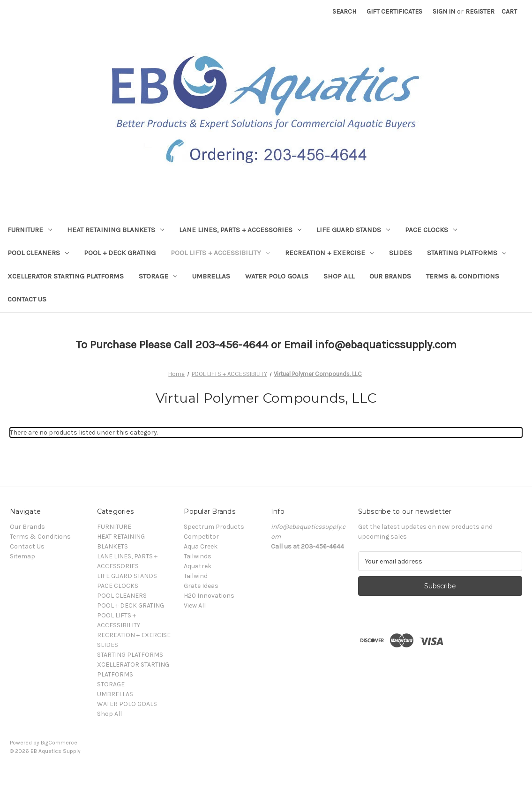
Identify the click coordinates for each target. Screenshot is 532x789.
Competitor (201, 537)
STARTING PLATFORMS (467, 253)
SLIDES (401, 253)
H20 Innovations (209, 596)
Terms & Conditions (463, 276)
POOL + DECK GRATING (120, 253)
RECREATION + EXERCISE (330, 253)
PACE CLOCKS (431, 230)
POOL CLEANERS (38, 253)
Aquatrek (198, 566)
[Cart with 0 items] (509, 11)
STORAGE (158, 276)
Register (480, 11)
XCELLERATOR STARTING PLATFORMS (66, 276)
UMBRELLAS (211, 276)
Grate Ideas (201, 586)
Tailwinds (198, 556)
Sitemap (22, 556)
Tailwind (196, 576)
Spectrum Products (214, 527)
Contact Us (27, 299)
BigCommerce (59, 743)
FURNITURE (30, 230)
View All (195, 605)
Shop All (339, 276)
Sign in (444, 11)
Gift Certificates (394, 11)
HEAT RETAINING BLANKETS (116, 230)
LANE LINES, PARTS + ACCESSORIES (240, 230)
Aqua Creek (201, 546)
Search (344, 11)
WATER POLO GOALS (277, 276)
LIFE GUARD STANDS (353, 230)
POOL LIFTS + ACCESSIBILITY (220, 253)
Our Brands (390, 276)
